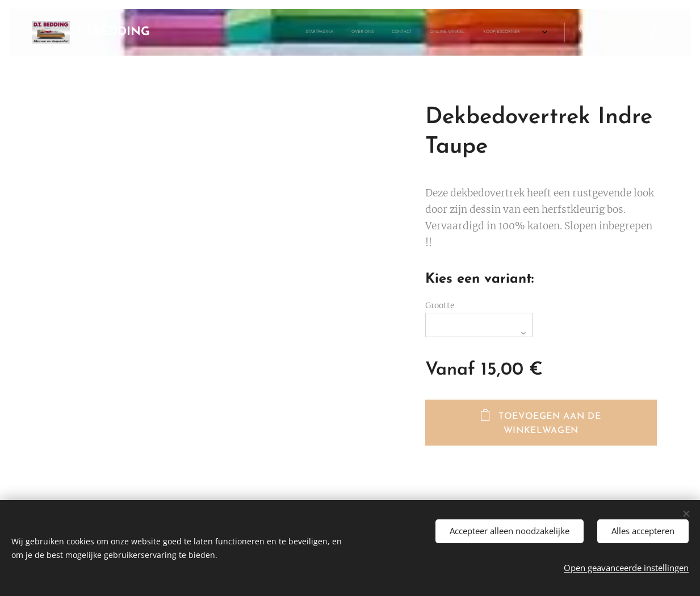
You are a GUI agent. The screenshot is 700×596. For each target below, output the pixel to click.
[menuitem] (274, 32)
